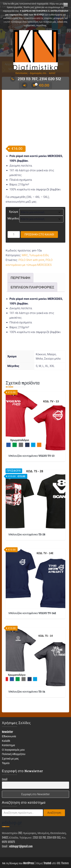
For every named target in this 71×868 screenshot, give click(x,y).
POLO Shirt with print (31, 238)
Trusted (47, 841)
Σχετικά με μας (10, 736)
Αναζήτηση (54, 790)
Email (5, 757)
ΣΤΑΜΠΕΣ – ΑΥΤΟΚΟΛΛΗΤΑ (48, 854)
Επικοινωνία (9, 714)
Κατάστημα (8, 723)
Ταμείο (6, 740)
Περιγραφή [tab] (20, 255)
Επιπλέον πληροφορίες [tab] (32, 264)
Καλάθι (6, 718)
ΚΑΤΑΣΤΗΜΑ (13, 848)
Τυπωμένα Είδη (39, 233)
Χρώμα (13, 189)
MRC (25, 233)
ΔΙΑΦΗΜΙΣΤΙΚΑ (34, 848)
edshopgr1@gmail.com (21, 824)
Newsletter (7, 709)
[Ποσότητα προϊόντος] (14, 212)
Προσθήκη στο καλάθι (39, 212)
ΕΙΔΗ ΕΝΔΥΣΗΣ (56, 848)
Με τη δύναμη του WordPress (18, 841)
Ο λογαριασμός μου (13, 727)
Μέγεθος (13, 196)
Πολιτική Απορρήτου (14, 732)
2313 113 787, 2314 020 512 (35, 79)
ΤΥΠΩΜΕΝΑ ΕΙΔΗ (16, 854)
